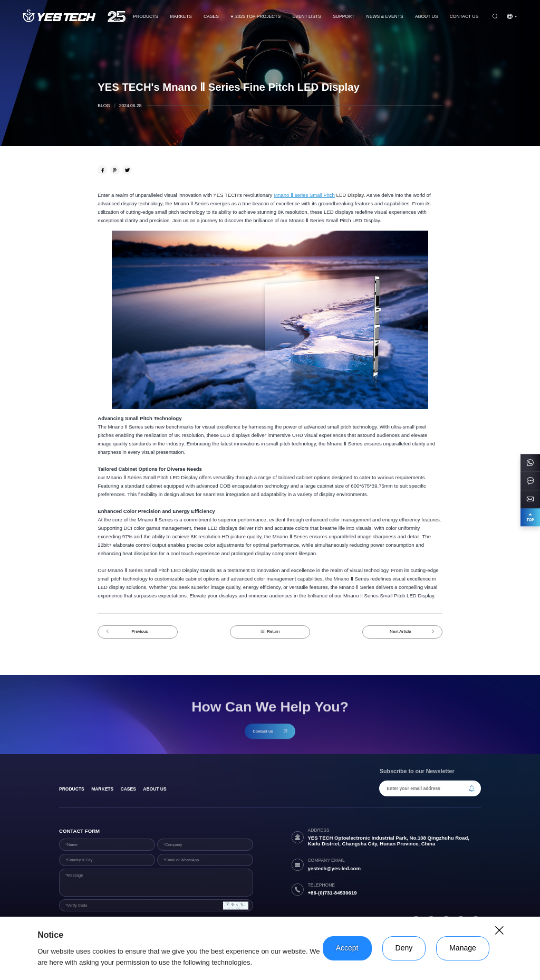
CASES (211, 16)
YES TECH (226, 195)
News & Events (385, 16)
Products (146, 16)
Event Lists (307, 16)
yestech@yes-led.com (334, 868)
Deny (404, 948)
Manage (463, 948)
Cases (128, 789)
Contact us (464, 16)
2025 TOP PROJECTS (255, 16)
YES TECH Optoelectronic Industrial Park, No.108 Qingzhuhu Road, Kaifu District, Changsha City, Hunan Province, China (388, 841)
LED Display (349, 195)
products (72, 789)
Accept (347, 948)
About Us (426, 16)
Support (344, 16)
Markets (181, 16)
